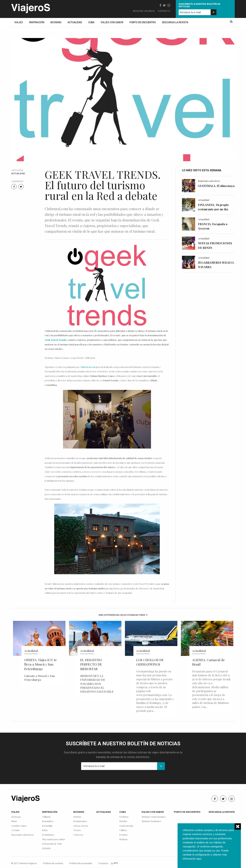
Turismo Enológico (151, 821)
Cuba (91, 22)
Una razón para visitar (54, 839)
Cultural (46, 817)
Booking (56, 22)
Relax (45, 830)
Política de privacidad (81, 863)
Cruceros (78, 835)
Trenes (77, 830)
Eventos (123, 835)
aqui (199, 859)
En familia (47, 826)
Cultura (123, 830)
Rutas (14, 821)
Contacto (164, 11)
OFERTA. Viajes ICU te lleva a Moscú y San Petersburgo (41, 664)
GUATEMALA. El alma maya (216, 186)
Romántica (48, 821)
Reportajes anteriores (209, 181)
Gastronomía (126, 826)
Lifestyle (46, 848)
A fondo (15, 830)
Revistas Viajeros (144, 11)
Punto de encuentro (143, 22)
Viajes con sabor (112, 22)
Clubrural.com (88, 367)
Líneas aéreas (81, 826)
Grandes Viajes (19, 826)
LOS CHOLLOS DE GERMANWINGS (150, 662)
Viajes (19, 22)
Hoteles (77, 817)
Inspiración (37, 22)
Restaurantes (80, 821)
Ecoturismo (48, 835)
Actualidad (75, 22)
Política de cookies (53, 863)
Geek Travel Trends (56, 340)
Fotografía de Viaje (52, 844)
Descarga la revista (175, 22)
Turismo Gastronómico (154, 817)
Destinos (124, 817)
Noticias (123, 839)
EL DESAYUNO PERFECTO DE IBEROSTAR (91, 664)
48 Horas (16, 817)
